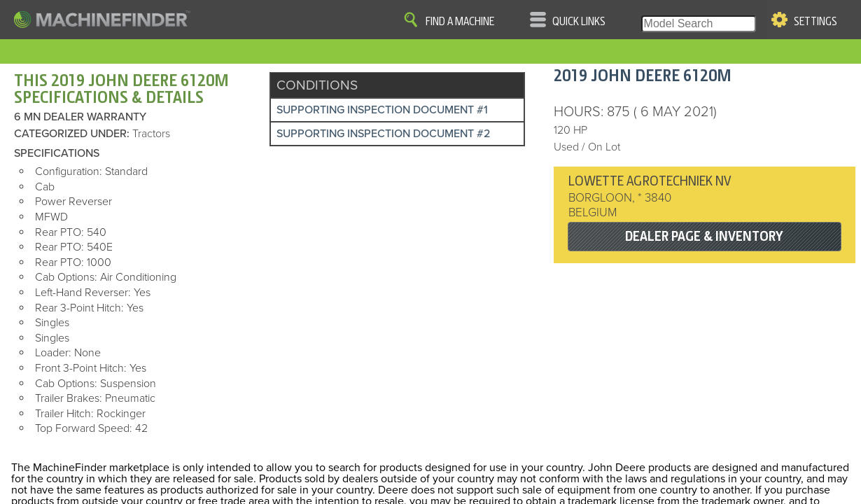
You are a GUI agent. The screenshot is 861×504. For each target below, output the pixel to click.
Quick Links (579, 22)
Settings (815, 22)
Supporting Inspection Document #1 (382, 110)
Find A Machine (460, 22)
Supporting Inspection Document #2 (383, 134)
